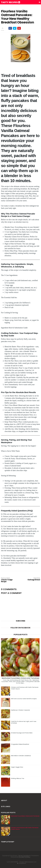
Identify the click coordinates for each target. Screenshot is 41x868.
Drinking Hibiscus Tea (18, 778)
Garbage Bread (32, 579)
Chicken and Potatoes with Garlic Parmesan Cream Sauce (25, 688)
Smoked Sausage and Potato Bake (22, 733)
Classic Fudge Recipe (9, 580)
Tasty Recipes (11, 2)
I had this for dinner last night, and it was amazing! (24, 722)
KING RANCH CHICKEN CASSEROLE (21, 756)
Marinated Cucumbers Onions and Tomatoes (21, 678)
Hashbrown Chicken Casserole (20, 710)
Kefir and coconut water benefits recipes (24, 699)
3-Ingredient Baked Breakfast (20, 744)
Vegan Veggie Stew (17, 767)
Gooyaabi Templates (25, 857)
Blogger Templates (24, 856)
